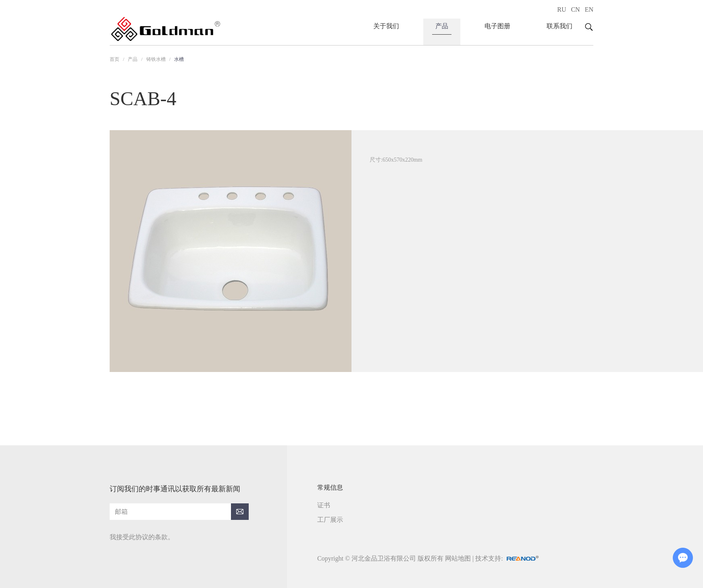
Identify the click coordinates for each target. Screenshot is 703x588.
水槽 (179, 59)
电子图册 (497, 26)
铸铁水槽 (156, 59)
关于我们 (386, 26)
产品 (442, 26)
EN (589, 9)
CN (575, 9)
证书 (324, 505)
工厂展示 (330, 520)
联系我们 (559, 26)
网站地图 (458, 558)
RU (562, 9)
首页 (114, 59)
